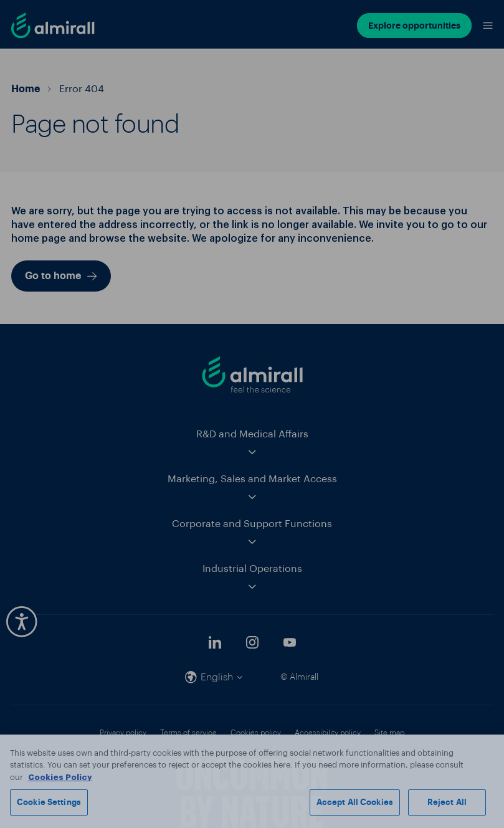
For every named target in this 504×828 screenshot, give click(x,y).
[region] (252, 781)
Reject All (447, 802)
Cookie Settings (49, 802)
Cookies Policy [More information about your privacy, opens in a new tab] (60, 777)
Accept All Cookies (355, 802)
